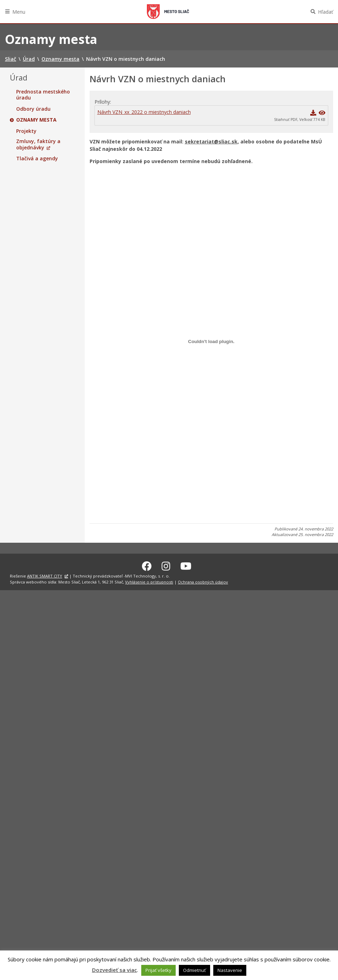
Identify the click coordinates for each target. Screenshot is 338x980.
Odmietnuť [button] (194, 970)
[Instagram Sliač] (166, 565)
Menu (19, 12)
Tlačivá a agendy (37, 159)
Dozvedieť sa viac (115, 970)
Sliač (168, 12)
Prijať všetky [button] (158, 970)
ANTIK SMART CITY (45, 575)
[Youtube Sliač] (186, 565)
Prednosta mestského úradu (43, 95)
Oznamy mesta (36, 120)
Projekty (26, 131)
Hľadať (326, 12)
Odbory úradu (33, 109)
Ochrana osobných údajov (203, 581)
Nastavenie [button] (230, 970)
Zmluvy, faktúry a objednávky (38, 144)
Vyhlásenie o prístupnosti (149, 581)
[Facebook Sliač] (147, 565)
